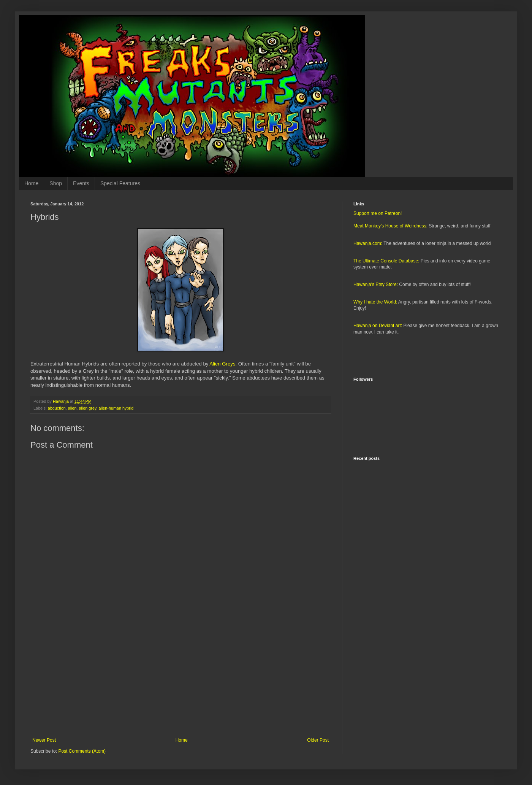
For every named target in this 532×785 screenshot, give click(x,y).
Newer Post (44, 740)
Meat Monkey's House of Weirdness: (390, 226)
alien (72, 408)
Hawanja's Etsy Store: (376, 284)
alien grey (87, 408)
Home (31, 183)
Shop (56, 183)
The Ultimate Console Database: (386, 261)
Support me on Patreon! (378, 213)
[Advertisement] (180, 675)
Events (81, 183)
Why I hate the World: (375, 302)
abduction (57, 408)
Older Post (318, 740)
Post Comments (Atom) (82, 751)
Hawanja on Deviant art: (378, 326)
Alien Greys (222, 364)
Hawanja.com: (368, 243)
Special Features (120, 183)
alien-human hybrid (116, 408)
